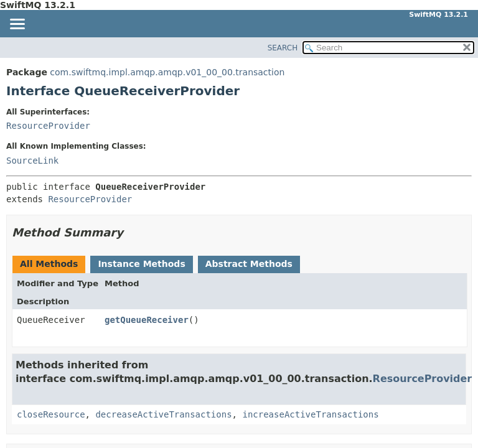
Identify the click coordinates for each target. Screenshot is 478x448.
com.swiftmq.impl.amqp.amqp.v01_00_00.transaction (167, 72)
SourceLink (32, 161)
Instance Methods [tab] (141, 264)
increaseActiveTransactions (310, 414)
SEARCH (283, 48)
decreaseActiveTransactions (163, 414)
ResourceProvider (48, 126)
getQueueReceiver (147, 320)
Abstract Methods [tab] (249, 264)
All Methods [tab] (49, 264)
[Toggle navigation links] (17, 25)
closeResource (51, 414)
